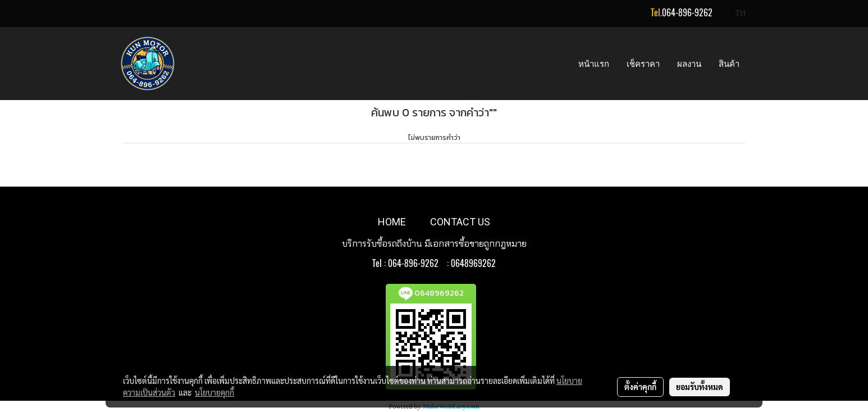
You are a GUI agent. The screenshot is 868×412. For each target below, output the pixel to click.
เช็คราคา (643, 64)
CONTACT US (460, 222)
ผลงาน (689, 64)
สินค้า (729, 64)
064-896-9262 (687, 13)
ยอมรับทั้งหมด (700, 387)
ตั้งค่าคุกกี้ (640, 387)
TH (734, 13)
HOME (392, 222)
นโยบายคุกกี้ (214, 392)
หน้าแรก (594, 64)
